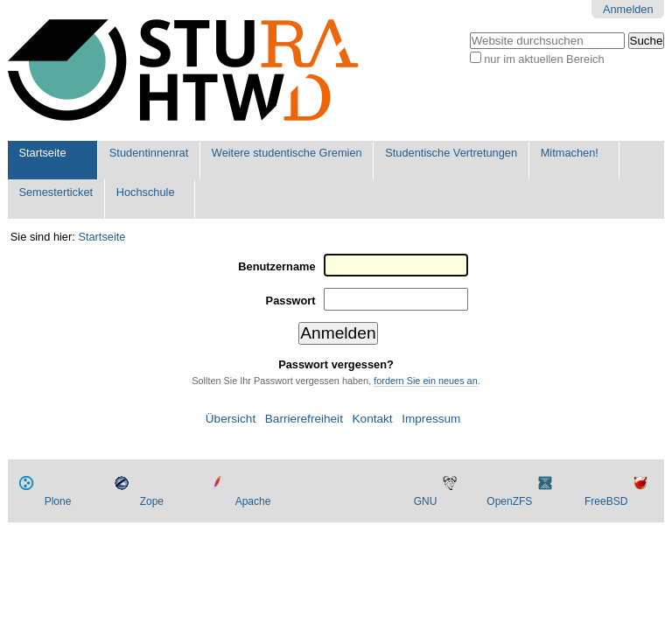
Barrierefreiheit (304, 419)
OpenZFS (509, 501)
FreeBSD (606, 501)
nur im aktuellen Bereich (544, 59)
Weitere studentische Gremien (287, 153)
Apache (253, 501)
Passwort (291, 301)
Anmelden (628, 9)
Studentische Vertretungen (451, 153)
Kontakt (373, 419)
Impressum (431, 419)
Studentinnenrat (149, 153)
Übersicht (231, 419)
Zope (152, 501)
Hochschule (146, 192)
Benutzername (276, 266)
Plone (58, 501)
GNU (426, 501)
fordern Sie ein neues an (426, 381)
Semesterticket (56, 192)
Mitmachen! (570, 153)
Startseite (42, 153)
